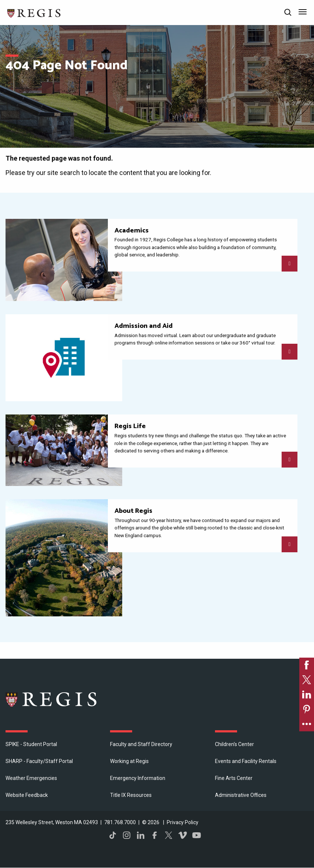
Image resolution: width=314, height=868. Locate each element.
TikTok (113, 835)
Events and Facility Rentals (246, 761)
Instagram (127, 835)
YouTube (197, 835)
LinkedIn (141, 835)
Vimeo (183, 835)
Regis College (52, 699)
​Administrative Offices (241, 795)
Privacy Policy (183, 822)
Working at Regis (129, 761)
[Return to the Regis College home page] (34, 12)
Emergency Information (138, 778)
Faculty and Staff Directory (141, 744)
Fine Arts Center (234, 778)
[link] (307, 665)
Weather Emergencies (31, 778)
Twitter (169, 835)
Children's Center (234, 744)
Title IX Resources (131, 795)
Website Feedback (27, 795)
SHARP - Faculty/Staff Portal (39, 761)
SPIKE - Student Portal (31, 744)
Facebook (155, 835)
